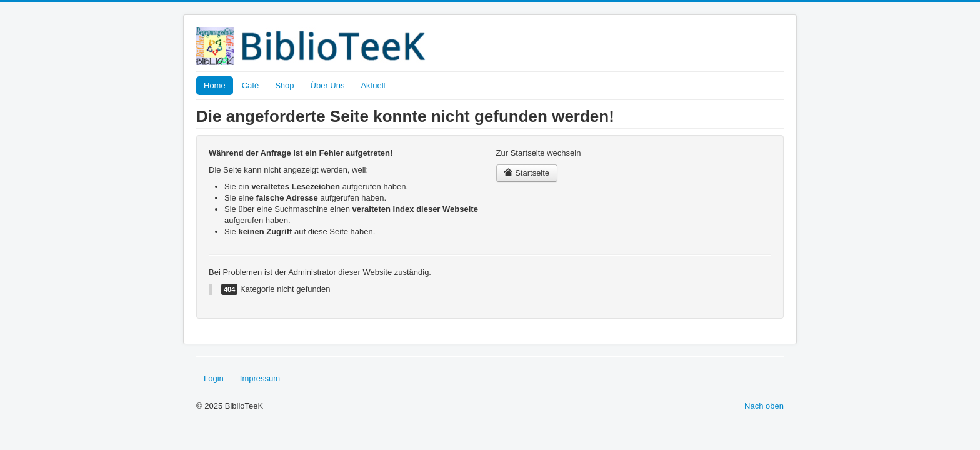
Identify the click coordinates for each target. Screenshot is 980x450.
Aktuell (373, 85)
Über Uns (328, 85)
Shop (284, 85)
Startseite (527, 173)
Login (214, 378)
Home (215, 85)
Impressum (260, 378)
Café (250, 85)
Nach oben (764, 406)
